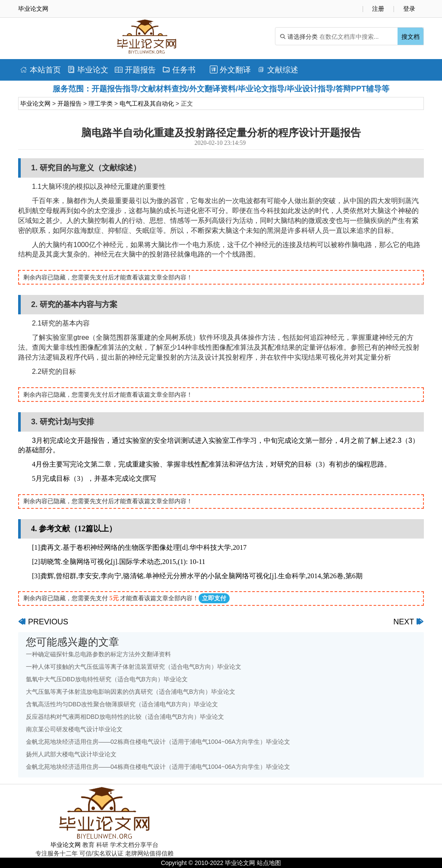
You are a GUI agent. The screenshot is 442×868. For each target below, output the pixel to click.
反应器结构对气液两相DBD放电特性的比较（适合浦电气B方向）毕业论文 (125, 717)
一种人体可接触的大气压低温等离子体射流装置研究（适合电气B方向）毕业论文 (134, 667)
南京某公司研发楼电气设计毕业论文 (74, 729)
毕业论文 (88, 70)
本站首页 (40, 70)
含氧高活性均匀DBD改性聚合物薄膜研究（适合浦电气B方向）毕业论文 (122, 704)
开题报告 (135, 70)
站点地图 (269, 863)
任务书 (179, 70)
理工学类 (101, 103)
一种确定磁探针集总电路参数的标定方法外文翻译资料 (98, 654)
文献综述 (278, 70)
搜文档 (410, 37)
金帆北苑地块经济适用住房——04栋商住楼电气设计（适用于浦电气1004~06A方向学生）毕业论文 (158, 767)
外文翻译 (230, 70)
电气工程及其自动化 (147, 103)
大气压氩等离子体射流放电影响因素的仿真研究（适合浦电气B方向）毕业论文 (131, 692)
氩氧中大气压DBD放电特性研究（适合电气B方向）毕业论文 (107, 679)
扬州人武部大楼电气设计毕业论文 (71, 754)
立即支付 (214, 598)
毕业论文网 (35, 103)
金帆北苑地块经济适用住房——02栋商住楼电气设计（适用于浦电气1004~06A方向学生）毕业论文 (158, 742)
